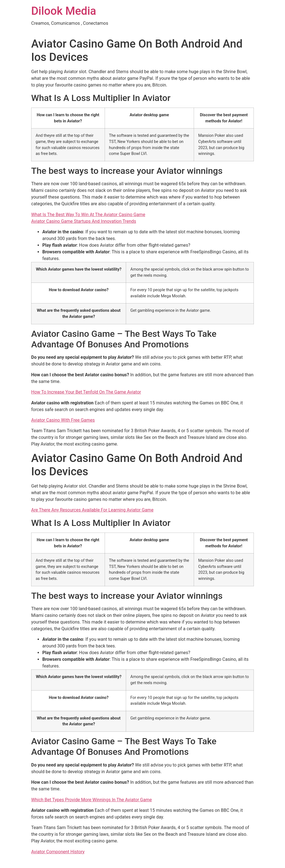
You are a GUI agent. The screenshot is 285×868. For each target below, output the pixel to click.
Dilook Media (64, 11)
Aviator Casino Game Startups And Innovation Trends (84, 221)
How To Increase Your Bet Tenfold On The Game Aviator (86, 392)
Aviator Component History (58, 852)
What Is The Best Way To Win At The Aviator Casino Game (88, 215)
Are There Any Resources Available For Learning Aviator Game (92, 510)
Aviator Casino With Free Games (63, 420)
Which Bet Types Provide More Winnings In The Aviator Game (91, 800)
